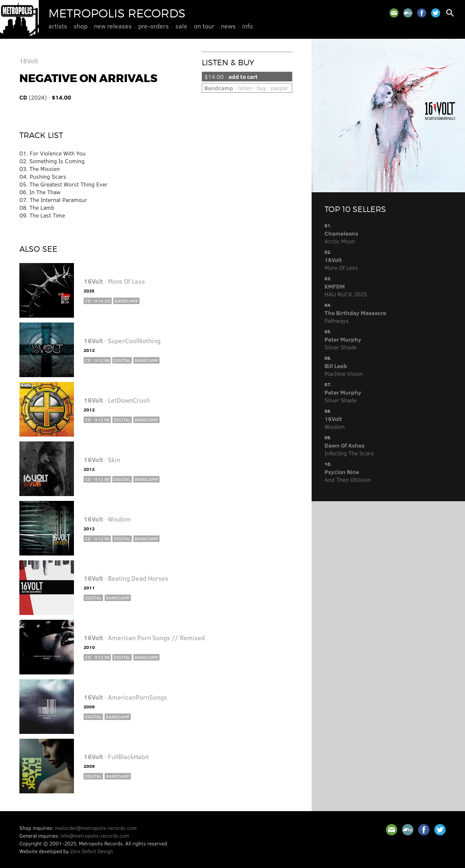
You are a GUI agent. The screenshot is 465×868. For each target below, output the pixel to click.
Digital (122, 360)
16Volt (29, 61)
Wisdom (335, 423)
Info (248, 26)
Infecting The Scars (349, 449)
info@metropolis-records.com (95, 836)
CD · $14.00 (98, 301)
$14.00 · (231, 77)
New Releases (113, 26)
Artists (58, 26)
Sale (181, 26)
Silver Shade (343, 343)
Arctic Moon (341, 237)
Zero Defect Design (92, 851)
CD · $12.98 (97, 360)
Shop (81, 26)
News (228, 26)
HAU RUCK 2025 (346, 290)
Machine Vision (344, 370)
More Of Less (341, 264)
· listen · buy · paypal (246, 88)
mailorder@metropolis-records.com (96, 828)
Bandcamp (126, 301)
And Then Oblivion (348, 476)
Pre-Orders (154, 26)
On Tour (204, 26)
